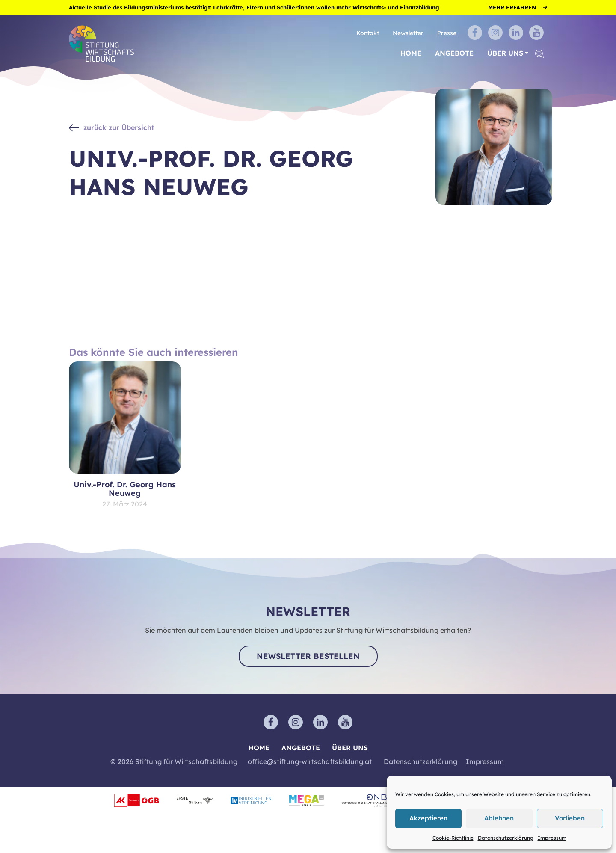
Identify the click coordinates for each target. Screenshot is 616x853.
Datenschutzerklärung (506, 838)
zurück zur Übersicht (119, 127)
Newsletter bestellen (308, 656)
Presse (447, 33)
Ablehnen (499, 818)
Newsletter (408, 33)
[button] (539, 53)
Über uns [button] (505, 53)
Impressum (552, 838)
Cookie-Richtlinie (453, 838)
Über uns (350, 748)
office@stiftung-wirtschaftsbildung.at (310, 761)
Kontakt (368, 33)
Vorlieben (570, 818)
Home (411, 53)
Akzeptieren (428, 818)
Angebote (454, 53)
